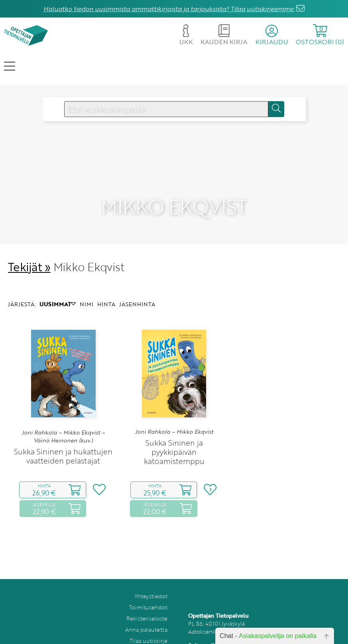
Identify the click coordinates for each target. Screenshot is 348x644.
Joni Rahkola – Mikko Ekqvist (174, 417)
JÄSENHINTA (137, 289)
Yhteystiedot (151, 581)
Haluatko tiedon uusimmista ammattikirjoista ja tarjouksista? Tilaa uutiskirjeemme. (169, 9)
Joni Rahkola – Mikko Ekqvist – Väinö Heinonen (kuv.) (63, 422)
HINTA (106, 289)
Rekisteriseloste (147, 604)
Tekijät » (29, 252)
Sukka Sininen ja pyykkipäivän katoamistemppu (174, 437)
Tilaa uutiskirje (148, 626)
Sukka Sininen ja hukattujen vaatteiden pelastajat (63, 441)
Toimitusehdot (148, 592)
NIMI (87, 289)
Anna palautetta (146, 615)
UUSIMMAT (58, 289)
